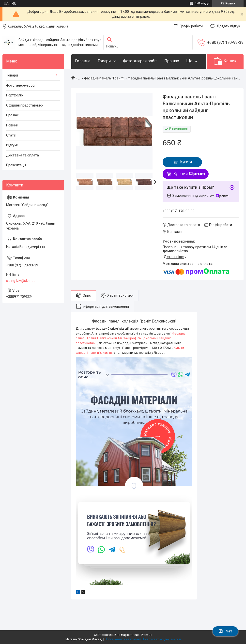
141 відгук (203, 3)
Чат (225, 631)
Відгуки (12, 145)
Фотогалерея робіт (22, 85)
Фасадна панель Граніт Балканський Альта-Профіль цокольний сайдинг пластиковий (131, 338)
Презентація (16, 165)
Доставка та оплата (23, 155)
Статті (11, 135)
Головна (83, 61)
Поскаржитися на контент (123, 639)
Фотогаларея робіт (140, 61)
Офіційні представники (25, 105)
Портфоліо (15, 95)
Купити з (189, 174)
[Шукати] (109, 40)
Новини (12, 125)
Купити (186, 162)
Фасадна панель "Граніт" (104, 78)
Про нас (172, 61)
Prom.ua (147, 635)
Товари (104, 61)
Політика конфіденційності (162, 639)
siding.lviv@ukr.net (20, 281)
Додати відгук (228, 26)
